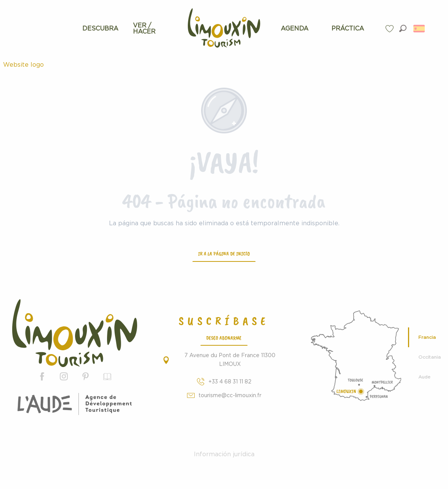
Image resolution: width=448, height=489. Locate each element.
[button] (403, 28)
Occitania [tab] (430, 357)
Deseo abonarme (224, 338)
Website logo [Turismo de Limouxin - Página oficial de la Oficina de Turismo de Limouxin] (23, 65)
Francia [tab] (427, 337)
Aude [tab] (424, 377)
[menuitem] (100, 29)
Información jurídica (224, 454)
